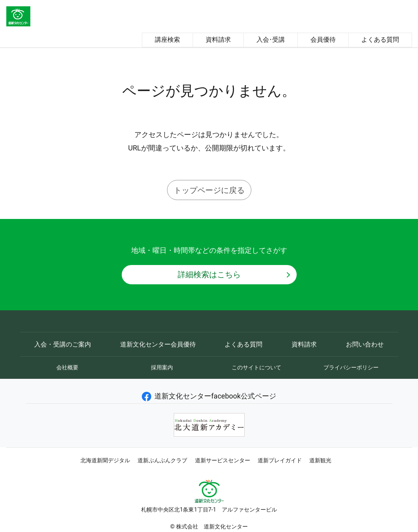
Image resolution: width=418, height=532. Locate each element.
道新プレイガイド (280, 460)
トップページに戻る (209, 190)
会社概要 (67, 367)
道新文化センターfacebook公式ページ (209, 396)
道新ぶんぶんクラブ (162, 460)
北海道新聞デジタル (105, 460)
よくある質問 (380, 40)
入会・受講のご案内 (63, 344)
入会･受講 (271, 40)
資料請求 (218, 40)
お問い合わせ (365, 344)
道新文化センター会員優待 (158, 344)
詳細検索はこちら (209, 274)
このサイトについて (256, 367)
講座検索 (167, 40)
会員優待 (323, 40)
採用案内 (162, 367)
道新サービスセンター (223, 460)
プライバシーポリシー (351, 367)
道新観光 (320, 460)
